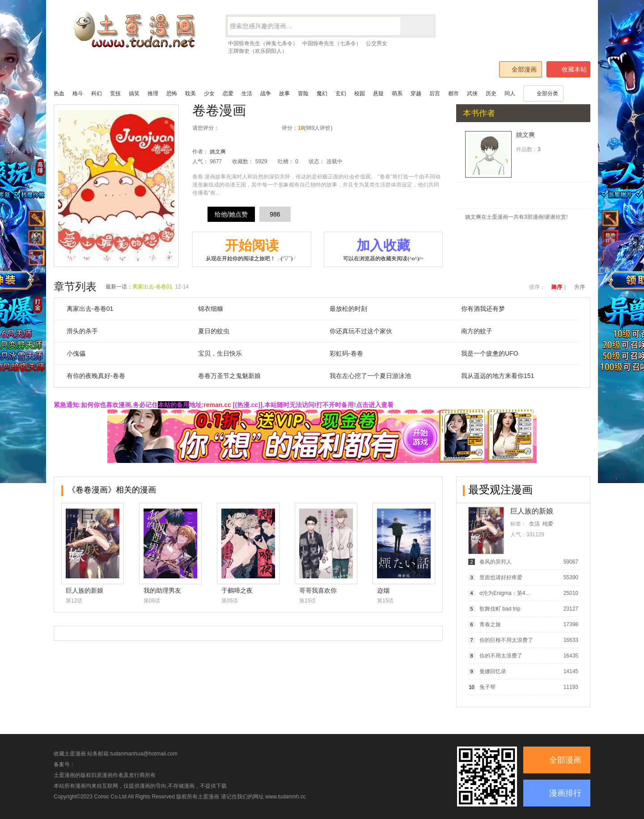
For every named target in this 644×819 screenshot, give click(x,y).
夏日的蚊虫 (214, 331)
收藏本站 (569, 69)
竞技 (115, 93)
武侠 (472, 93)
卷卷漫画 (219, 110)
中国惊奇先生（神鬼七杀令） (263, 43)
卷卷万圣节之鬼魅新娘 (229, 376)
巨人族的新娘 (85, 590)
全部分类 (543, 93)
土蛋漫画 (208, 797)
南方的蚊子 (477, 331)
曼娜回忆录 (493, 671)
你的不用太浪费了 (501, 656)
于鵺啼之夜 (237, 590)
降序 (557, 287)
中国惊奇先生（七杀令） (332, 43)
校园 (360, 93)
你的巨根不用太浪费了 (506, 640)
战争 (266, 93)
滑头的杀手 (82, 331)
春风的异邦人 (496, 562)
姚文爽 (218, 152)
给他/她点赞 (231, 214)
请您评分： (206, 128)
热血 (59, 93)
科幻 (97, 93)
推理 (153, 93)
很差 (228, 128)
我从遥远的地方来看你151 (498, 376)
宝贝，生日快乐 (220, 353)
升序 (580, 287)
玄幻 (341, 93)
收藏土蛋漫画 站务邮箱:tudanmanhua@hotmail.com (116, 754)
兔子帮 (487, 687)
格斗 (78, 93)
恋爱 (228, 93)
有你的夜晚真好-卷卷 (96, 376)
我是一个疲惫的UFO (490, 353)
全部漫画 (520, 69)
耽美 (191, 93)
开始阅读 (252, 250)
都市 (453, 93)
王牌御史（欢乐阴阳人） (258, 51)
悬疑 (378, 93)
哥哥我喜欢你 (318, 590)
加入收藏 (383, 250)
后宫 (435, 93)
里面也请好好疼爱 (501, 577)
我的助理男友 (162, 590)
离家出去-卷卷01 (152, 287)
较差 (238, 128)
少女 (209, 93)
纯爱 (548, 524)
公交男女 (377, 43)
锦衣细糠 (211, 309)
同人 (510, 93)
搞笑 (134, 93)
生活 (247, 93)
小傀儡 (76, 353)
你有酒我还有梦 (483, 309)
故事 (284, 93)
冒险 (303, 93)
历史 (491, 93)
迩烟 (383, 590)
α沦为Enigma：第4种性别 (507, 593)
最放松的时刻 (348, 309)
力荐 (266, 128)
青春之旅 (490, 624)
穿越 (416, 93)
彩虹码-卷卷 (346, 353)
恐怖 (172, 93)
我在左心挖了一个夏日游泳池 (370, 376)
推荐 (256, 128)
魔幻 (322, 93)
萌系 (397, 93)
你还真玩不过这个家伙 (361, 331)
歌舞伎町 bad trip (500, 609)
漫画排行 (565, 793)
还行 (247, 128)
